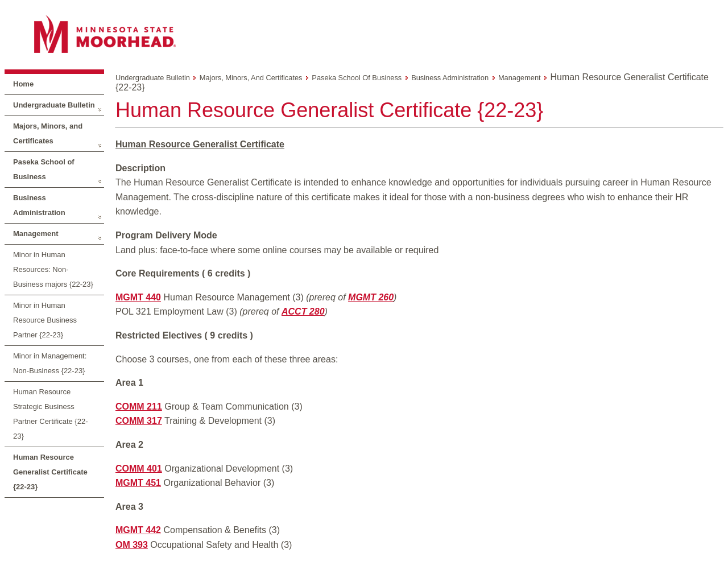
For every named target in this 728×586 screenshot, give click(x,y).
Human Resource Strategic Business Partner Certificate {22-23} (51, 414)
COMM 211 (139, 407)
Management (36, 234)
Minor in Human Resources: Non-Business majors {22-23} (53, 269)
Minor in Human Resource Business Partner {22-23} (45, 320)
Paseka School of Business (44, 169)
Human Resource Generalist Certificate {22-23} (50, 472)
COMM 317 (139, 421)
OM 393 (132, 545)
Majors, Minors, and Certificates (48, 133)
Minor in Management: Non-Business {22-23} (50, 363)
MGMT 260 (371, 297)
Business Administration (39, 205)
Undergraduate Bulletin (54, 105)
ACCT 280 (303, 311)
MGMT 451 (138, 483)
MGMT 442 (138, 530)
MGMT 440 (138, 297)
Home (23, 84)
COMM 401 (139, 469)
